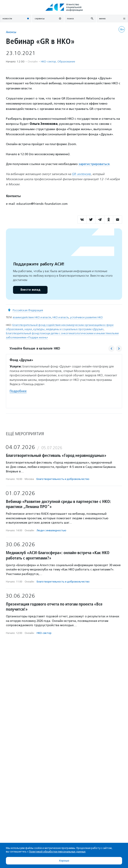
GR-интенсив (81, 174)
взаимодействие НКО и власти (32, 317)
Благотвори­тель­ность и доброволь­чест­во (63, 479)
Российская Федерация (28, 310)
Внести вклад (30, 290)
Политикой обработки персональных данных (57, 852)
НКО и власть (61, 317)
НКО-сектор (48, 62)
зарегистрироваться (94, 164)
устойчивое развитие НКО (86, 317)
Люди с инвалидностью (51, 530)
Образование (66, 62)
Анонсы (11, 32)
